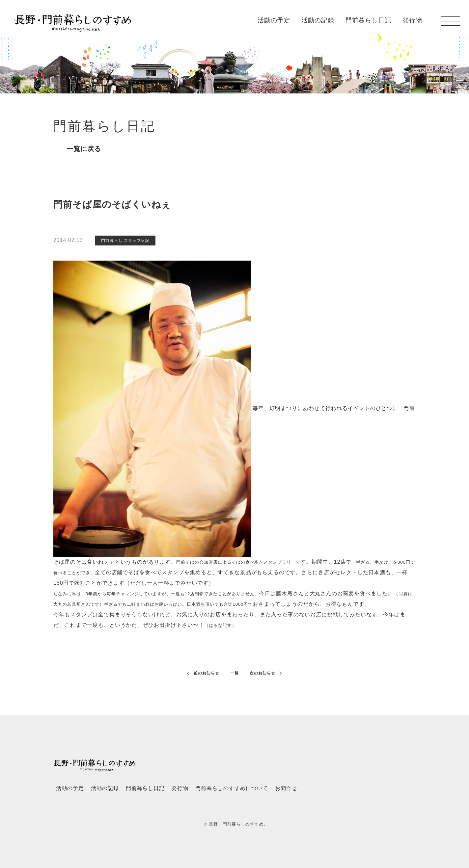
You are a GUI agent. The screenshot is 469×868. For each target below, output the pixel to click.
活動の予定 (274, 20)
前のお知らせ (207, 673)
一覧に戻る (84, 149)
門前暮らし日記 (369, 20)
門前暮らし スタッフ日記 (125, 241)
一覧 (234, 673)
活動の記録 (318, 20)
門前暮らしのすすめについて (232, 788)
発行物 (412, 20)
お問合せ (286, 788)
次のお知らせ (262, 673)
